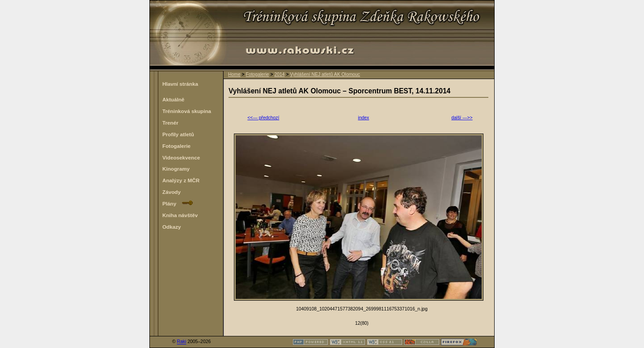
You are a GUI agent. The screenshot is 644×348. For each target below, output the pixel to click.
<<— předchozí (263, 118)
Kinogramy (176, 169)
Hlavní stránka (180, 84)
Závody (172, 192)
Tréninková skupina (187, 111)
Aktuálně (173, 99)
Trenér (170, 123)
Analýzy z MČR (181, 180)
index (363, 118)
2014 (279, 74)
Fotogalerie (258, 74)
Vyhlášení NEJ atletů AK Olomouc (325, 74)
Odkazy (172, 227)
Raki (182, 342)
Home (234, 74)
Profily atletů (178, 134)
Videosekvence (181, 157)
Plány (178, 203)
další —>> (462, 118)
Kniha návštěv (180, 215)
